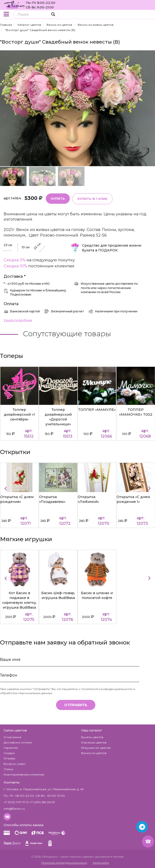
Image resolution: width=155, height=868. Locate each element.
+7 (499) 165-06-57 (42, 802)
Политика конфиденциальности (64, 862)
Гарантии (11, 747)
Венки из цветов (94, 753)
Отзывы (9, 758)
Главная (6, 25)
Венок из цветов (59, 25)
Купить (58, 198)
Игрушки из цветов (96, 747)
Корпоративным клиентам (24, 774)
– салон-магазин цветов (75, 856)
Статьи (8, 769)
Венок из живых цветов (96, 25)
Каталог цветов (29, 25)
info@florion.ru (14, 808)
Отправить (76, 705)
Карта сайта (101, 862)
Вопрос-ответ (14, 764)
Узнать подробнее (18, 320)
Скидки (9, 753)
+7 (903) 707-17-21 (16, 802)
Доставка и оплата (18, 742)
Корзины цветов (94, 742)
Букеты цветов (92, 737)
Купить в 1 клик (92, 198)
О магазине (13, 737)
